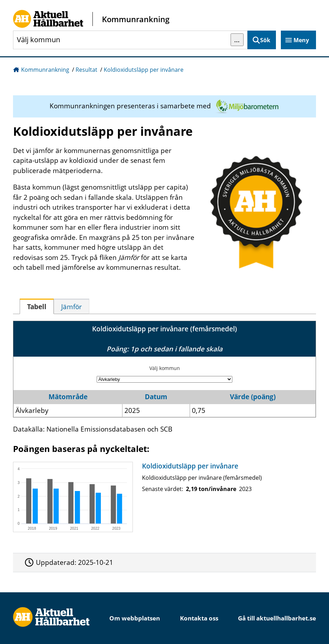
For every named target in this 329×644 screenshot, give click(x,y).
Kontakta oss (199, 618)
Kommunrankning (45, 70)
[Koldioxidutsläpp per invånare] (163, 497)
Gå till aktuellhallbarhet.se (277, 618)
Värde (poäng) (253, 397)
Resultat (86, 70)
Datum (156, 397)
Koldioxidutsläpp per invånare (144, 70)
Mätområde (68, 397)
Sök (265, 40)
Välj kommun (165, 368)
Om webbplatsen (135, 618)
